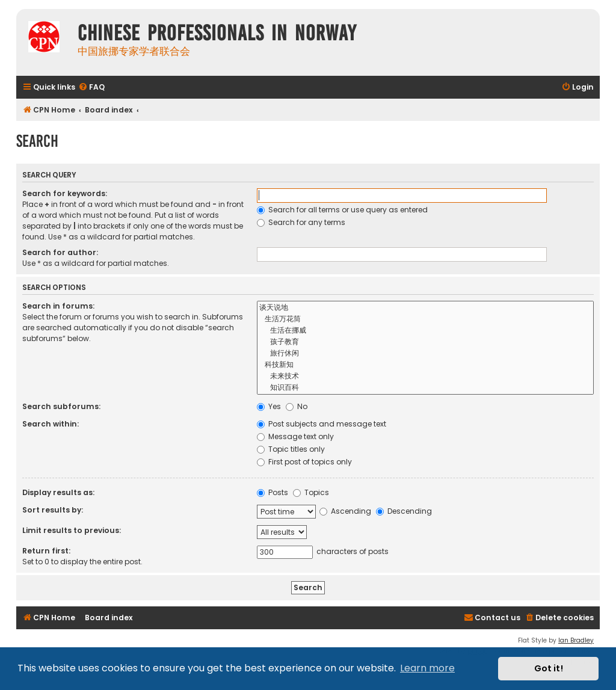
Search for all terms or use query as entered (342, 210)
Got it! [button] (549, 668)
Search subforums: (61, 406)
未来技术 (426, 376)
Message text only (295, 436)
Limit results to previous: (72, 530)
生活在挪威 (426, 331)
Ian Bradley (576, 640)
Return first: (46, 551)
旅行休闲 (426, 353)
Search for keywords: (65, 193)
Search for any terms (301, 222)
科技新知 (426, 365)
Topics (311, 492)
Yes (269, 406)
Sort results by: (53, 510)
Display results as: (58, 492)
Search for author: (60, 252)
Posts (273, 492)
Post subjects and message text (322, 424)
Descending (404, 511)
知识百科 (426, 388)
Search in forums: (58, 306)
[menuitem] (91, 88)
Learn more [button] (427, 668)
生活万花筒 (426, 319)
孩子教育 (426, 342)
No (297, 406)
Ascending (345, 511)
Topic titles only (291, 449)
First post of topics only (304, 462)
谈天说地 (426, 308)
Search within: (51, 424)
